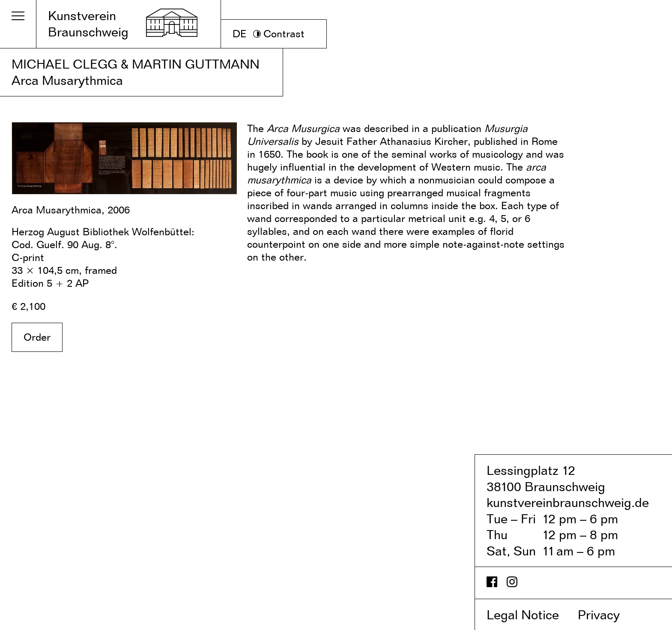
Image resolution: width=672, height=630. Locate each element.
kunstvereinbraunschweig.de (568, 502)
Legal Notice (530, 615)
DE (240, 34)
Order (37, 337)
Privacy (608, 615)
